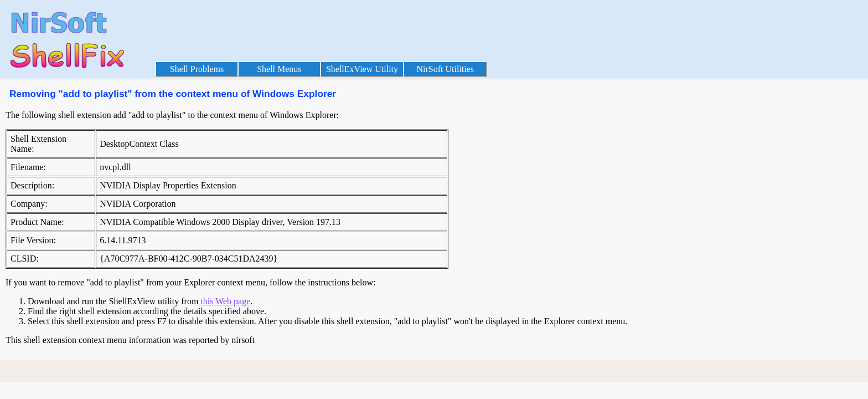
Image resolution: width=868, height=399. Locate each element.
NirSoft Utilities (445, 69)
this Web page (225, 301)
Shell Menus (279, 69)
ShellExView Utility (362, 69)
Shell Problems (197, 69)
